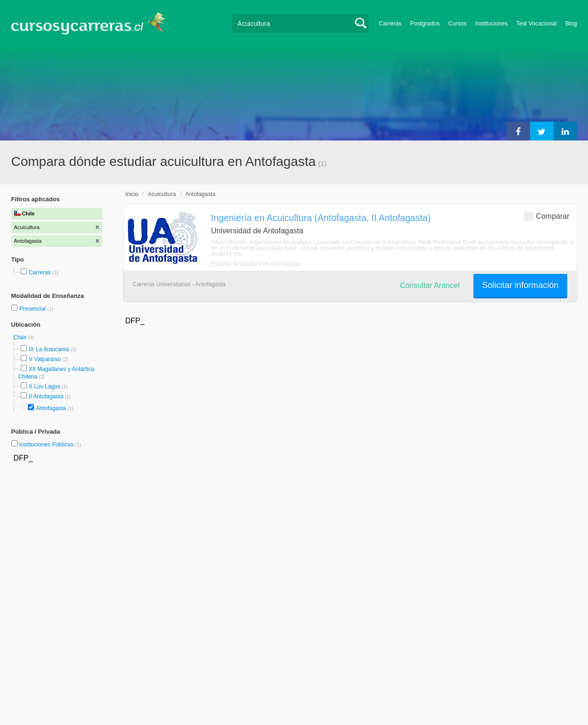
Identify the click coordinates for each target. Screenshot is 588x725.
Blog (571, 24)
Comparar (547, 216)
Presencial (33, 309)
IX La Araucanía (49, 349)
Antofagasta (51, 408)
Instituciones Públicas (50, 445)
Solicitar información (520, 285)
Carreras (390, 24)
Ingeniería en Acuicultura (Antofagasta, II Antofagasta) (321, 218)
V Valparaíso (45, 359)
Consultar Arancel (430, 285)
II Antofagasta (46, 396)
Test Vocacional (537, 24)
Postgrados (425, 24)
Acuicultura (162, 194)
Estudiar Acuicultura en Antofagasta (256, 264)
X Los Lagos (45, 387)
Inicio (132, 194)
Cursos (457, 24)
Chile (21, 338)
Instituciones (492, 24)
